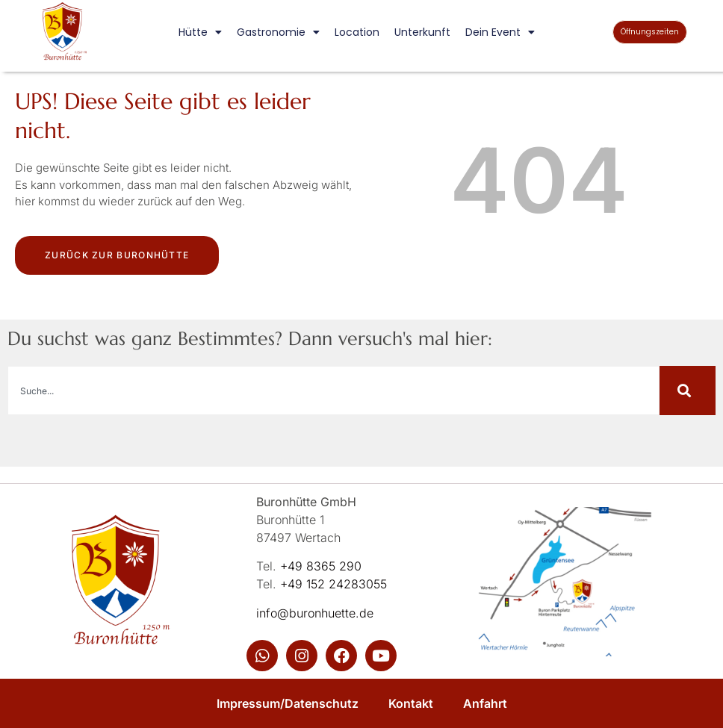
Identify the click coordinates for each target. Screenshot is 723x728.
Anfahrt (485, 703)
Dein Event (500, 32)
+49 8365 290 (321, 566)
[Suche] (688, 391)
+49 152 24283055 (333, 584)
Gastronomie (278, 32)
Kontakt (411, 703)
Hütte (200, 32)
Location (357, 32)
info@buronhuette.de (315, 613)
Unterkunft (422, 32)
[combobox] (333, 391)
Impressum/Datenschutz (288, 703)
